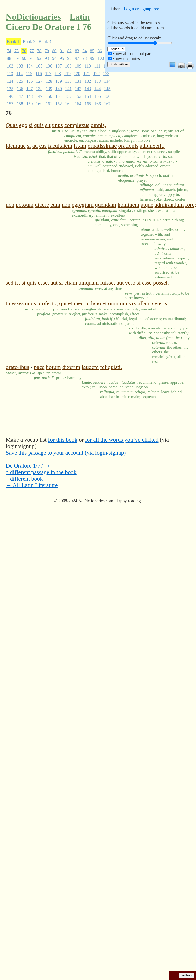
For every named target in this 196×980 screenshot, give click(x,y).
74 (9, 51)
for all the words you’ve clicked (122, 440)
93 (47, 58)
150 (49, 96)
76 (24, 51)
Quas (12, 125)
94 (54, 58)
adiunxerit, (152, 146)
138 (39, 89)
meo (79, 303)
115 (29, 74)
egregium (83, 205)
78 (39, 51)
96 (70, 58)
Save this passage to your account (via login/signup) (66, 453)
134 (107, 81)
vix (133, 303)
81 (62, 51)
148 (30, 96)
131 (78, 81)
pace (39, 367)
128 (49, 81)
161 (49, 104)
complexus (77, 125)
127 (39, 81)
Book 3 (45, 41)
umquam (89, 283)
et (70, 303)
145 (107, 89)
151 (59, 96)
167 (107, 104)
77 (32, 51)
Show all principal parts (133, 54)
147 (20, 96)
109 (78, 66)
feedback (186, 975)
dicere (42, 205)
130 (68, 81)
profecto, (48, 303)
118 (58, 74)
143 (88, 89)
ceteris (160, 303)
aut (54, 283)
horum (53, 367)
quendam (106, 205)
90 (24, 58)
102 (10, 66)
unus (57, 125)
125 (20, 81)
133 (98, 81)
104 (30, 66)
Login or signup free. (142, 9)
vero (130, 283)
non (10, 205)
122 (96, 74)
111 (97, 66)
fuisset (108, 283)
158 (20, 104)
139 (49, 89)
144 (98, 89)
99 (92, 58)
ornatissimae (102, 146)
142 (78, 89)
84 (85, 51)
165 (88, 104)
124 (10, 81)
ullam (144, 303)
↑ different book (24, 479)
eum (55, 205)
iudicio (93, 303)
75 (17, 51)
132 (88, 81)
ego (23, 125)
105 (39, 66)
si (31, 125)
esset (44, 283)
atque (147, 205)
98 (85, 58)
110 (88, 66)
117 (48, 74)
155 (98, 96)
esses (18, 303)
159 (30, 104)
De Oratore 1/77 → (28, 466)
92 (39, 58)
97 (77, 58)
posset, (161, 283)
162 (59, 104)
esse (147, 283)
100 (101, 58)
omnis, (98, 125)
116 (39, 74)
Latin (80, 17)
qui (63, 303)
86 (100, 51)
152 (68, 96)
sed (10, 283)
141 (68, 89)
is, (18, 283)
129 (59, 81)
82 (70, 51)
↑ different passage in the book (41, 472)
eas (43, 146)
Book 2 (29, 41)
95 (62, 58)
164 (78, 104)
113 (10, 74)
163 (68, 104)
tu (8, 303)
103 (20, 66)
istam (80, 146)
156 (107, 96)
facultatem (60, 146)
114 (19, 74)
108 (68, 66)
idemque (16, 146)
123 (106, 74)
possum (25, 205)
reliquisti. (111, 367)
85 (92, 51)
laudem (90, 367)
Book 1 (13, 41)
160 (39, 104)
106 (49, 66)
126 (30, 81)
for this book (63, 440)
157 (10, 104)
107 (59, 66)
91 (32, 58)
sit (48, 125)
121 (87, 74)
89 (17, 58)
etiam (71, 283)
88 (9, 58)
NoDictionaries (33, 17)
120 (77, 74)
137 (30, 89)
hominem (128, 205)
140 (59, 89)
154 (88, 96)
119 (67, 74)
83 (77, 51)
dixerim (71, 367)
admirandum (169, 205)
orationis (128, 146)
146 (10, 96)
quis (39, 125)
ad (35, 146)
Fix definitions (119, 64)
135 (10, 89)
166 (98, 104)
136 (20, 89)
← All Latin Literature (32, 485)
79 (47, 51)
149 (39, 96)
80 (54, 51)
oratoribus (17, 367)
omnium (118, 303)
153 (78, 96)
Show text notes (126, 59)
